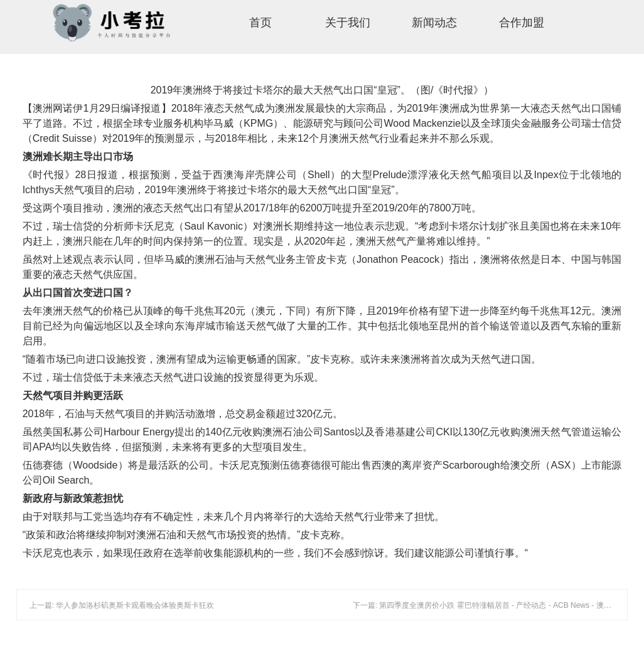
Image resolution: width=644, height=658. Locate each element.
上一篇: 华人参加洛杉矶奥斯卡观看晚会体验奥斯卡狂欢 (122, 605)
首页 (260, 23)
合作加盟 (522, 23)
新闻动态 (434, 23)
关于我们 (348, 23)
